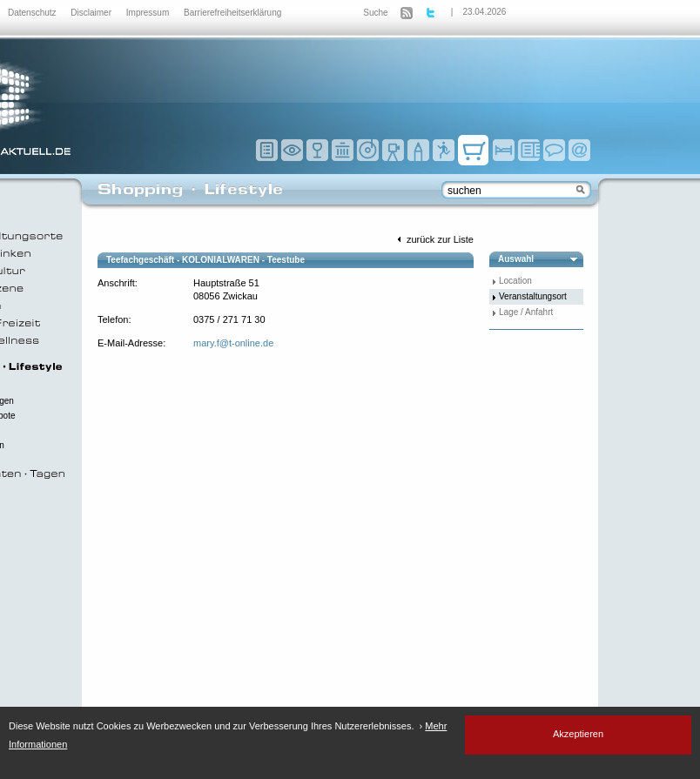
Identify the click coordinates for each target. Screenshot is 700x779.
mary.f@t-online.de (233, 343)
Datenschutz (33, 13)
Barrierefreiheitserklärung (232, 13)
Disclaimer (92, 13)
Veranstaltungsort (533, 296)
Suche (375, 13)
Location (515, 281)
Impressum (149, 13)
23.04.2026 (484, 12)
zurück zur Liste (434, 239)
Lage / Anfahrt (526, 312)
